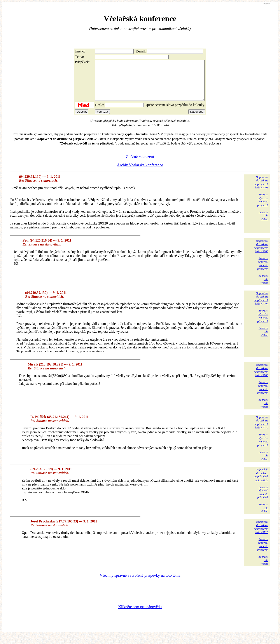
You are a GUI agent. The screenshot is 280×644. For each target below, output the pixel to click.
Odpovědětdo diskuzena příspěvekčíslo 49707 (261, 306)
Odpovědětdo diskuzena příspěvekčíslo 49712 (261, 483)
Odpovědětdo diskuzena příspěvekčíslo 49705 (261, 254)
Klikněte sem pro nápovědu (140, 615)
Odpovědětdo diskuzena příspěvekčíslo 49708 (261, 378)
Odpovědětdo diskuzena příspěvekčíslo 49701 (261, 190)
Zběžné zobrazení (140, 164)
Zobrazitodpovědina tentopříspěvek (263, 208)
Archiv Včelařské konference (140, 173)
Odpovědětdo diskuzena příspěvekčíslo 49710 (261, 430)
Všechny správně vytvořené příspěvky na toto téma (140, 583)
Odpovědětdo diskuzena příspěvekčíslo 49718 (261, 535)
